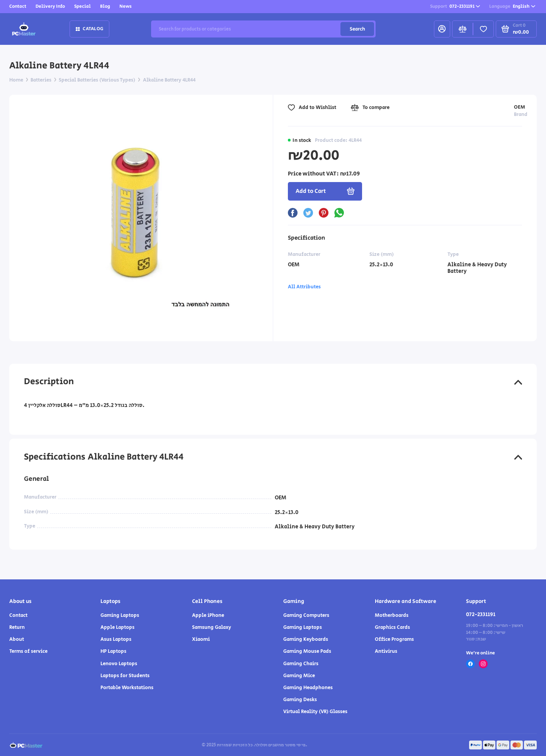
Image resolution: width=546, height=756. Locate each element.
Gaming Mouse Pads (307, 651)
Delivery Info (50, 6)
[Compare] (463, 29)
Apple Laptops (117, 627)
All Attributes (304, 287)
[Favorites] (483, 29)
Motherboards (392, 615)
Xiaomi (201, 639)
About (17, 639)
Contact (18, 6)
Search (357, 29)
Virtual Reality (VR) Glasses (315, 712)
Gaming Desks (300, 700)
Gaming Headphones (308, 688)
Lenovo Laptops (119, 664)
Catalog (89, 29)
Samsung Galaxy (212, 627)
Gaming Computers (306, 615)
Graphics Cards (392, 627)
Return (17, 627)
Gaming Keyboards (306, 639)
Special (82, 6)
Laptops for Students (125, 676)
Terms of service (28, 651)
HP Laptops (113, 651)
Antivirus (386, 651)
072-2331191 (455, 6)
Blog (105, 6)
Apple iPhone (208, 615)
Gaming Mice (299, 676)
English (512, 6)
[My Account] (442, 29)
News (126, 6)
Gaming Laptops (120, 615)
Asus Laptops (116, 639)
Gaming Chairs (301, 664)
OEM (520, 107)
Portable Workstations (127, 688)
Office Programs (394, 639)
